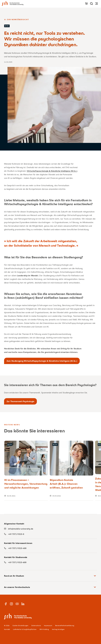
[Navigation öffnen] (97, 3)
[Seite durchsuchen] (91, 3)
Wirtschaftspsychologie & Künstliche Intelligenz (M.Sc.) (52, 171)
